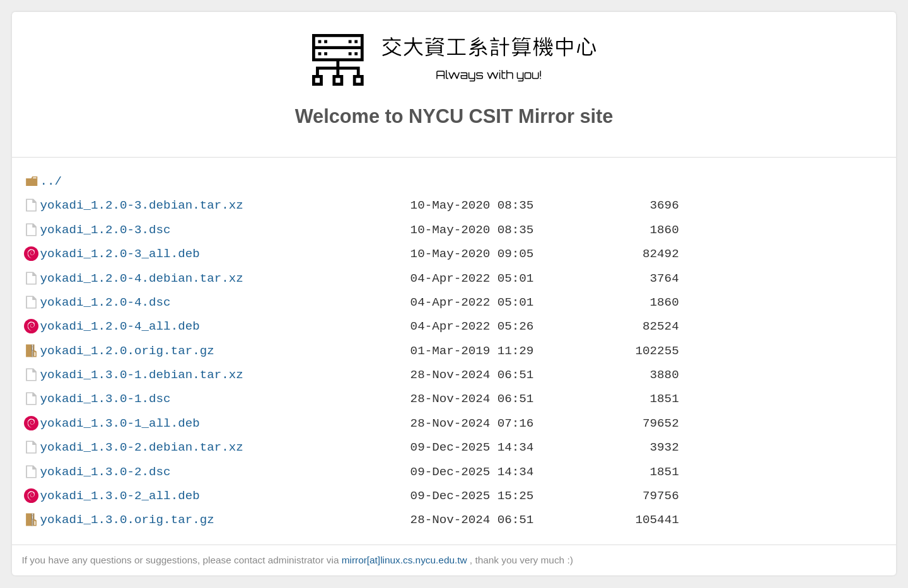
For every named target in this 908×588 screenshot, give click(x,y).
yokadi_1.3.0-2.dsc (105, 472)
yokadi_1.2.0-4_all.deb (119, 326)
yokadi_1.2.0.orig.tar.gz (127, 351)
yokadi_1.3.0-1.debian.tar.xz (141, 375)
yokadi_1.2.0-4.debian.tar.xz (141, 278)
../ (51, 181)
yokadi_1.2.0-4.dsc (105, 302)
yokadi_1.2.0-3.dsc (105, 230)
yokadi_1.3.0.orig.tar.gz (127, 520)
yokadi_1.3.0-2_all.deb (119, 496)
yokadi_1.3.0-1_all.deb (119, 423)
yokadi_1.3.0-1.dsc (105, 399)
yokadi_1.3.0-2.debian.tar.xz (141, 447)
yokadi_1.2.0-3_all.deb (119, 254)
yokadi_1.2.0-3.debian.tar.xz (141, 205)
